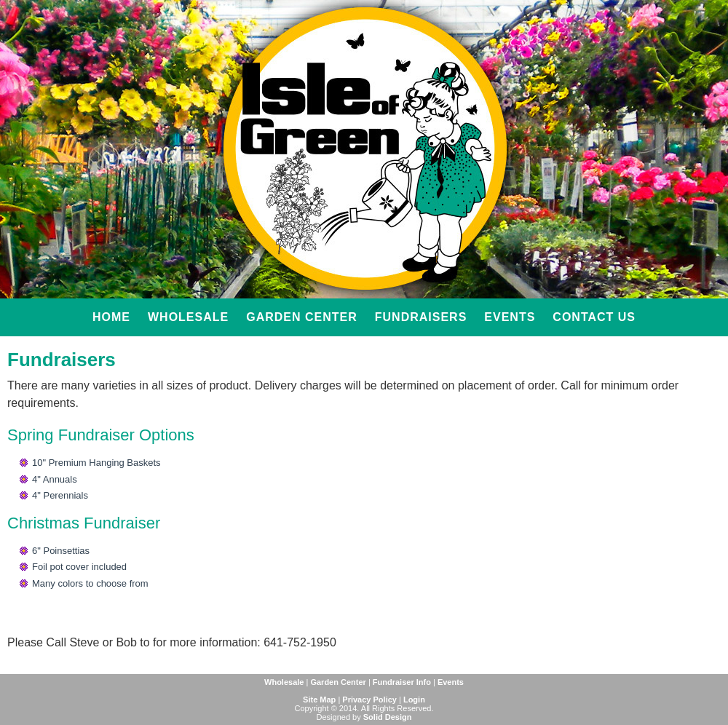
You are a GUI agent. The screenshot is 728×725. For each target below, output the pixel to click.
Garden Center (302, 317)
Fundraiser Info (402, 682)
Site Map (319, 700)
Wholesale (188, 317)
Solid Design (388, 717)
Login (414, 700)
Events (510, 317)
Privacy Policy (369, 700)
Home (111, 317)
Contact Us (594, 317)
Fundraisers (421, 317)
